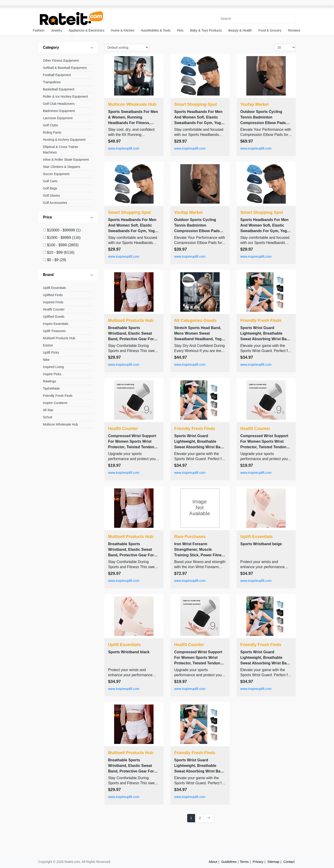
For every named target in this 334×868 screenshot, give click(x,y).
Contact (289, 862)
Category (51, 47)
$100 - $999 (63, 245)
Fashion (39, 30)
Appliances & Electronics (87, 30)
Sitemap (273, 862)
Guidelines (229, 862)
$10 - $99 (61, 252)
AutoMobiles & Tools (156, 30)
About (213, 862)
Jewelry (56, 30)
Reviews (294, 30)
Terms (244, 862)
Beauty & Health (240, 30)
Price (47, 217)
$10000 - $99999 (64, 230)
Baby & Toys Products (206, 30)
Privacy (258, 862)
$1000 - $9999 (64, 238)
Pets (180, 30)
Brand (48, 275)
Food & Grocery (270, 30)
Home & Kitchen (123, 30)
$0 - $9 (56, 260)
